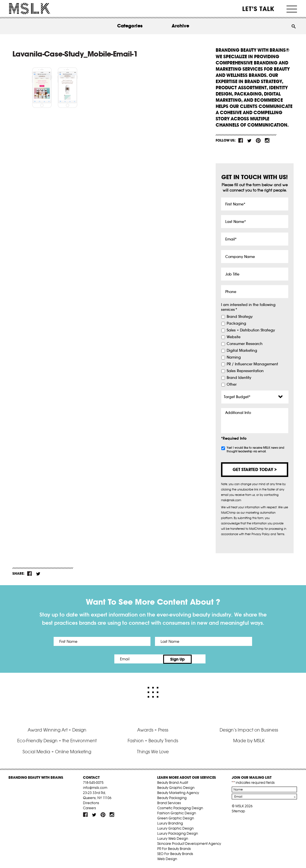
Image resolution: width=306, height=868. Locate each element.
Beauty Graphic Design (176, 787)
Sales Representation (245, 371)
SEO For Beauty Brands (175, 853)
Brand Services (169, 802)
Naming (234, 357)
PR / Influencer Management (252, 364)
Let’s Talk (258, 9)
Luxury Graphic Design (175, 828)
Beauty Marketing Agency (178, 792)
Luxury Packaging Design (178, 833)
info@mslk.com (95, 787)
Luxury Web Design (173, 838)
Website (234, 337)
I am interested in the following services (248, 307)
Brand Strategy (240, 317)
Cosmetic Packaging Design (180, 807)
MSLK (30, 9)
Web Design (167, 858)
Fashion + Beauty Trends (153, 740)
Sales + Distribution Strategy (251, 330)
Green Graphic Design (176, 818)
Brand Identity (239, 378)
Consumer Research (245, 344)
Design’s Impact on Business (249, 729)
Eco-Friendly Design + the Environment (57, 740)
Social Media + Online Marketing (57, 751)
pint (258, 140)
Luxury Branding (170, 823)
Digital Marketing (242, 351)
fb (241, 140)
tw (250, 140)
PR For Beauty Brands (174, 848)
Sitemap (238, 811)
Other (232, 385)
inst (267, 140)
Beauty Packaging (172, 797)
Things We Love (153, 751)
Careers (89, 807)
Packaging (236, 324)
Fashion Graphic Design (177, 812)
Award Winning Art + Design (57, 729)
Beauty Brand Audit (173, 782)
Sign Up (200, 659)
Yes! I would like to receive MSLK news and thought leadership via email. (255, 450)
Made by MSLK (249, 740)
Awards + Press (153, 729)
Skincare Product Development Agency (189, 843)
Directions (91, 802)
